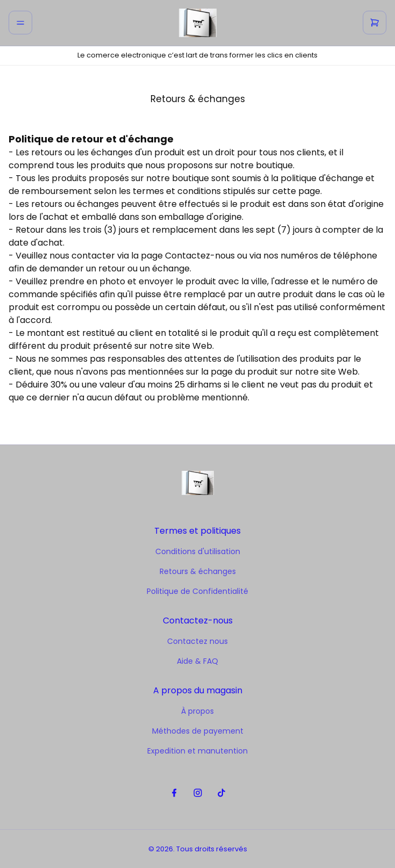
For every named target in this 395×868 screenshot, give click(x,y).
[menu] (20, 23)
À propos (198, 711)
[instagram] (198, 793)
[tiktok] (221, 793)
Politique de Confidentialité (198, 591)
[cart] (375, 23)
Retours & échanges (198, 571)
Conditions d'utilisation (198, 551)
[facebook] (174, 793)
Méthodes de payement (198, 731)
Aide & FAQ (198, 661)
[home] (198, 23)
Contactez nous (198, 641)
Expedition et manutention (198, 751)
